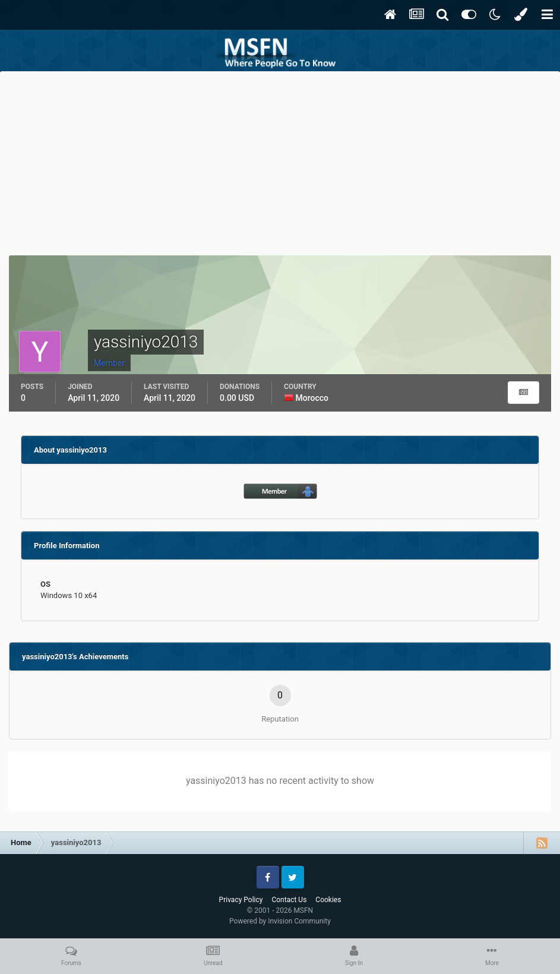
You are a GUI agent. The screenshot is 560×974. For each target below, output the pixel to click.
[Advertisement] (280, 160)
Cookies (328, 900)
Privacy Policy (241, 900)
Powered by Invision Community (280, 921)
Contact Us (289, 900)
